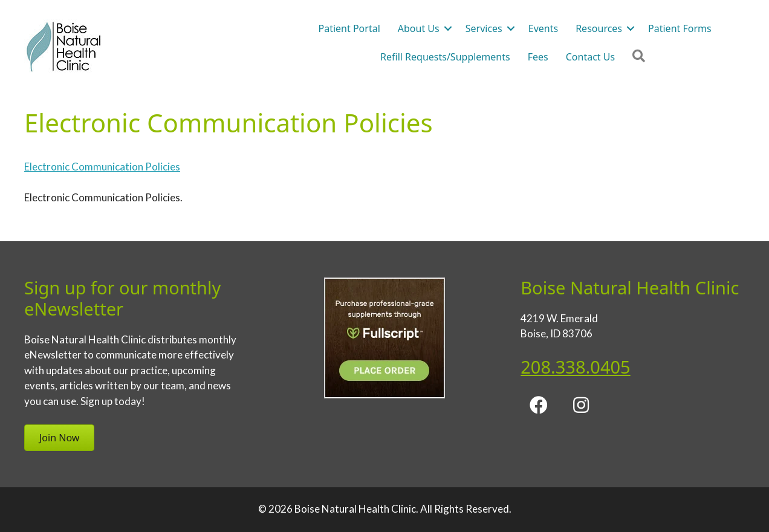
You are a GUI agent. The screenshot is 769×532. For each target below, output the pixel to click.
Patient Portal (349, 28)
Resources (599, 28)
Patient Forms (680, 28)
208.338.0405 (575, 367)
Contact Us (590, 57)
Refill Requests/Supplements (445, 57)
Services (484, 28)
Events (543, 28)
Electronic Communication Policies (102, 167)
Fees (538, 57)
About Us (419, 28)
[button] (448, 28)
